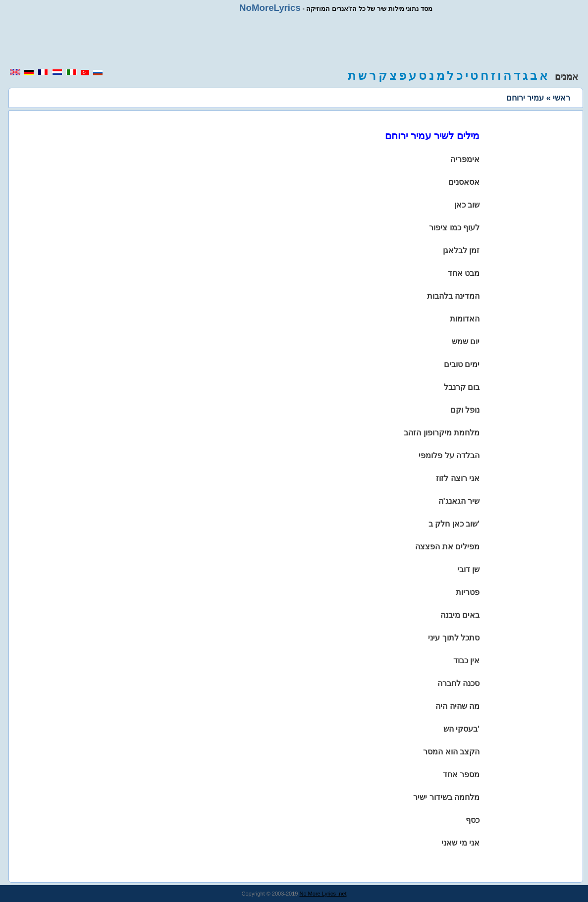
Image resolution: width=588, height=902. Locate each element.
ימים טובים (462, 364)
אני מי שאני (460, 843)
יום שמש (466, 342)
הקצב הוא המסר (451, 752)
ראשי (561, 98)
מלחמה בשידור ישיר (446, 797)
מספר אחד (461, 774)
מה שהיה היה (457, 706)
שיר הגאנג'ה (459, 501)
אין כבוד (466, 661)
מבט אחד (464, 273)
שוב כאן (467, 205)
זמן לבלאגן (461, 250)
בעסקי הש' (461, 729)
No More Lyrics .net (323, 894)
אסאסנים (464, 182)
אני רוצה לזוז (458, 478)
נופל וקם (465, 410)
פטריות (468, 592)
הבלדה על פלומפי (449, 455)
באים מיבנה (460, 615)
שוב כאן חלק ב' (454, 524)
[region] (294, 41)
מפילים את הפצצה (447, 547)
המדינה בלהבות (453, 296)
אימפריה (465, 159)
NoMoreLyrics (270, 8)
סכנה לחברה (458, 683)
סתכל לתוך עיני (454, 638)
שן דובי (468, 569)
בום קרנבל (462, 387)
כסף (473, 820)
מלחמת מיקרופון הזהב (442, 433)
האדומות (465, 319)
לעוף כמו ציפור (454, 228)
